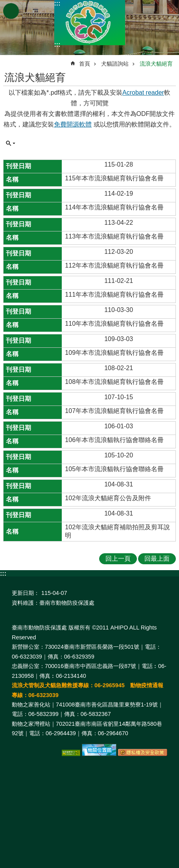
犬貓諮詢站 (115, 64)
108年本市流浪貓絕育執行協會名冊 (114, 382)
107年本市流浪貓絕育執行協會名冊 (114, 411)
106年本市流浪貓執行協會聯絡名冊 (114, 440)
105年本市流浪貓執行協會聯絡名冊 (114, 469)
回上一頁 (118, 559)
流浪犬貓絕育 (156, 64)
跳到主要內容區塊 (4, 4)
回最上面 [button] (157, 559)
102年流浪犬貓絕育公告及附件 (108, 498)
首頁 (85, 64)
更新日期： (26, 593)
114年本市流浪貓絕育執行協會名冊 (114, 207)
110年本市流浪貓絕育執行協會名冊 (114, 324)
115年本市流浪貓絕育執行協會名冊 (114, 178)
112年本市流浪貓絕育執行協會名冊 (114, 265)
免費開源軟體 (73, 124)
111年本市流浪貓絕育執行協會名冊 (114, 295)
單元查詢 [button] (11, 143)
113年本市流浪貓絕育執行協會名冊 (114, 236)
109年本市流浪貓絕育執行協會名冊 (114, 353)
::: (57, 3)
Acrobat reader (143, 93)
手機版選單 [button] (11, 11)
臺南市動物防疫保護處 (90, 23)
